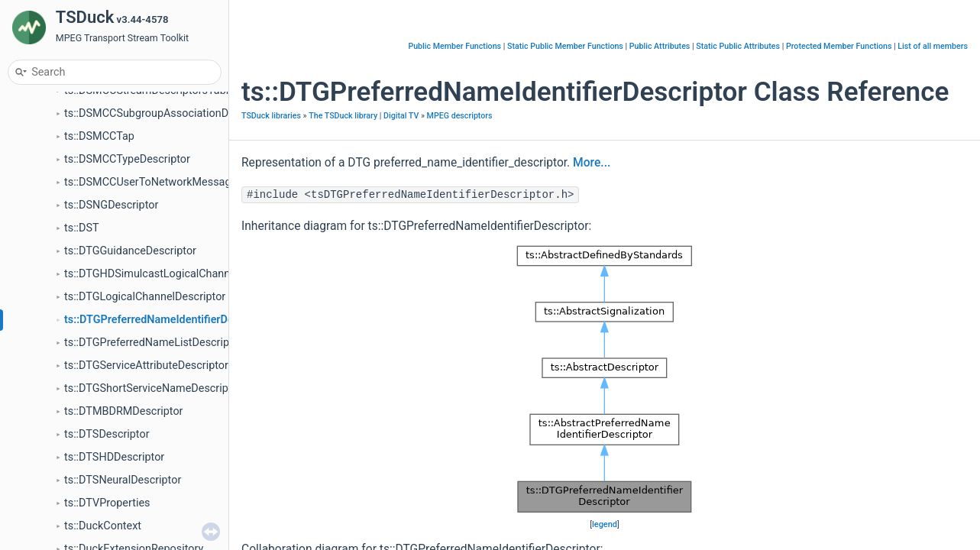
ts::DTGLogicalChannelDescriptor (145, 297)
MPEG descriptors (460, 116)
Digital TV (401, 116)
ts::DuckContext (103, 526)
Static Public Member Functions (565, 46)
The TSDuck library (343, 116)
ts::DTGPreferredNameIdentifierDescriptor (168, 320)
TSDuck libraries (271, 116)
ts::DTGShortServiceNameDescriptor (153, 388)
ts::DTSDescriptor (107, 434)
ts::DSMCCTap (99, 136)
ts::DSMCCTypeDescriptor (127, 159)
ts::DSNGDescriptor (111, 205)
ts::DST (82, 228)
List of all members (933, 46)
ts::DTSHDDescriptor (114, 457)
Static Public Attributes (738, 46)
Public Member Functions (454, 46)
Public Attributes (660, 46)
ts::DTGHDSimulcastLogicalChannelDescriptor (177, 274)
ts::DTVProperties (107, 503)
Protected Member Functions (839, 46)
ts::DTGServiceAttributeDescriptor (146, 366)
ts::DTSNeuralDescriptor (123, 480)
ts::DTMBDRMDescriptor (124, 411)
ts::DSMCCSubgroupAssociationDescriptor (168, 113)
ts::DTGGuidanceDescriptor (130, 251)
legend (605, 524)
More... (592, 163)
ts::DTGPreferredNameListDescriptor (154, 343)
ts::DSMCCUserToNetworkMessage (150, 182)
